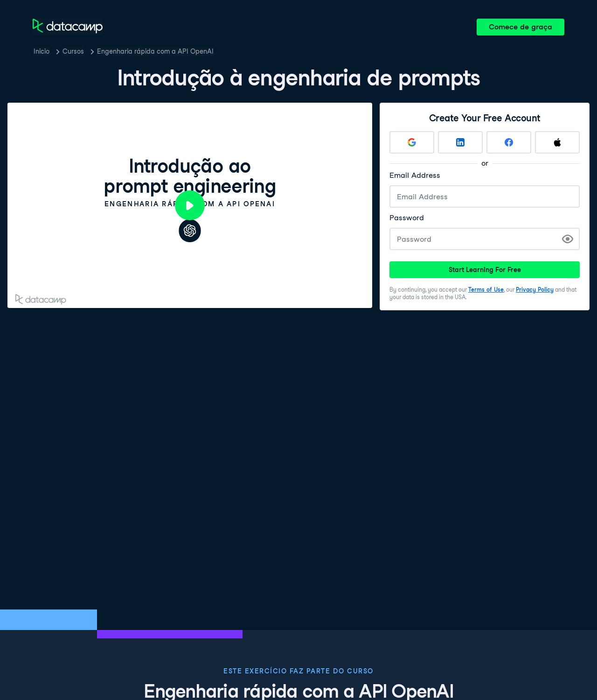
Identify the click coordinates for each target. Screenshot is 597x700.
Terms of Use (486, 290)
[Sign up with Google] (412, 142)
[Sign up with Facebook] (509, 142)
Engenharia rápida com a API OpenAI (155, 51)
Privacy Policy (535, 290)
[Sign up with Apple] (557, 142)
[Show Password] (568, 239)
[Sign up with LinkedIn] (460, 142)
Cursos (73, 51)
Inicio (42, 51)
